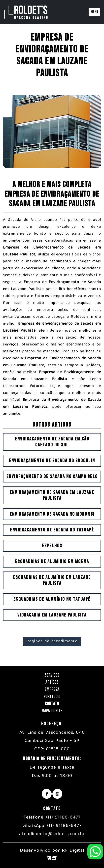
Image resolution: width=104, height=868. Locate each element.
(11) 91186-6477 (63, 818)
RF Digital (73, 851)
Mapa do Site (52, 711)
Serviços (52, 675)
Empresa (52, 690)
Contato (52, 704)
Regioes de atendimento (52, 641)
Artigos (52, 682)
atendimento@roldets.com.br (52, 834)
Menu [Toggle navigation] (94, 12)
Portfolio (52, 697)
